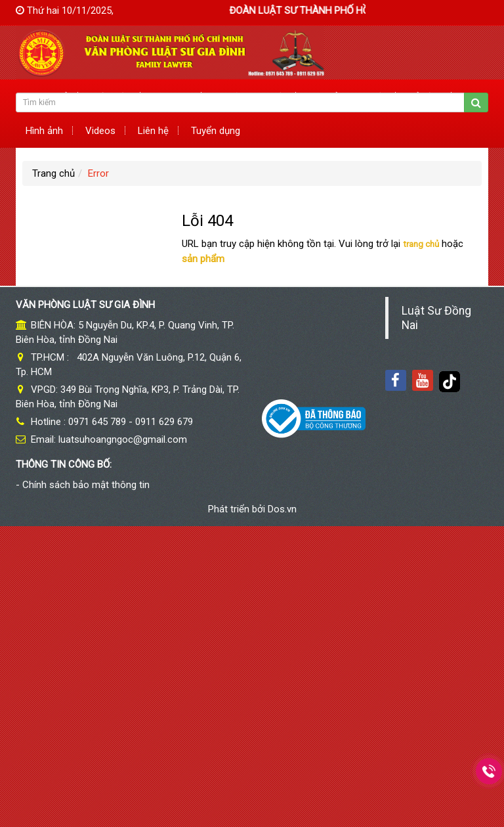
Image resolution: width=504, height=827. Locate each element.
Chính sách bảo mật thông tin (86, 485)
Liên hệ (153, 131)
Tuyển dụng (216, 131)
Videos (100, 131)
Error (98, 173)
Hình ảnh (44, 131)
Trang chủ (53, 173)
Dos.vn (282, 509)
